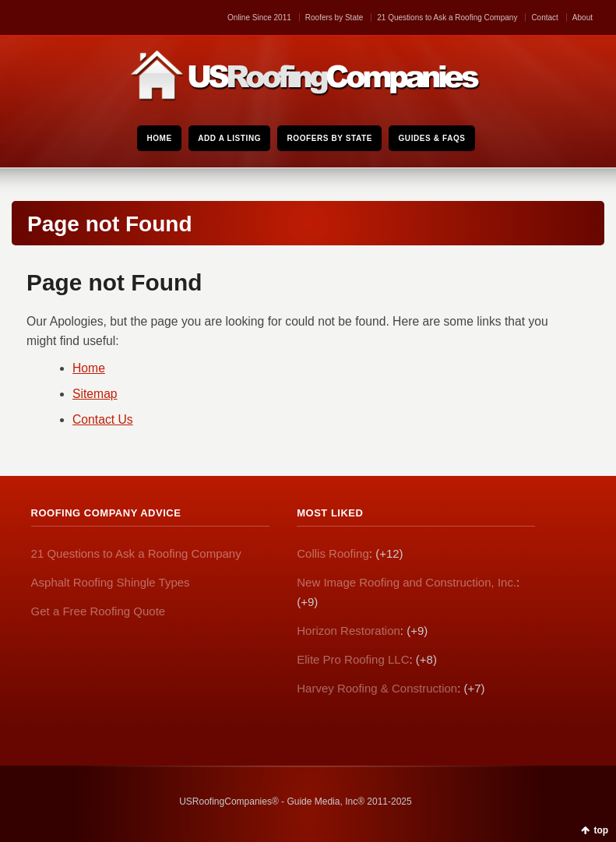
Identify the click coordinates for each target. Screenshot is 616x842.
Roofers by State (334, 18)
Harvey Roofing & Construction (377, 688)
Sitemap (95, 394)
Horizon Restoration (348, 631)
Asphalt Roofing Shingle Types (111, 582)
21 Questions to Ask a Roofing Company (447, 18)
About (583, 18)
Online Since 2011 (259, 18)
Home (89, 368)
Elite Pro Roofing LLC (353, 659)
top (601, 830)
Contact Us (103, 419)
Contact (544, 18)
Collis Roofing (333, 553)
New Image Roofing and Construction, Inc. (407, 582)
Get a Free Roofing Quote (99, 611)
